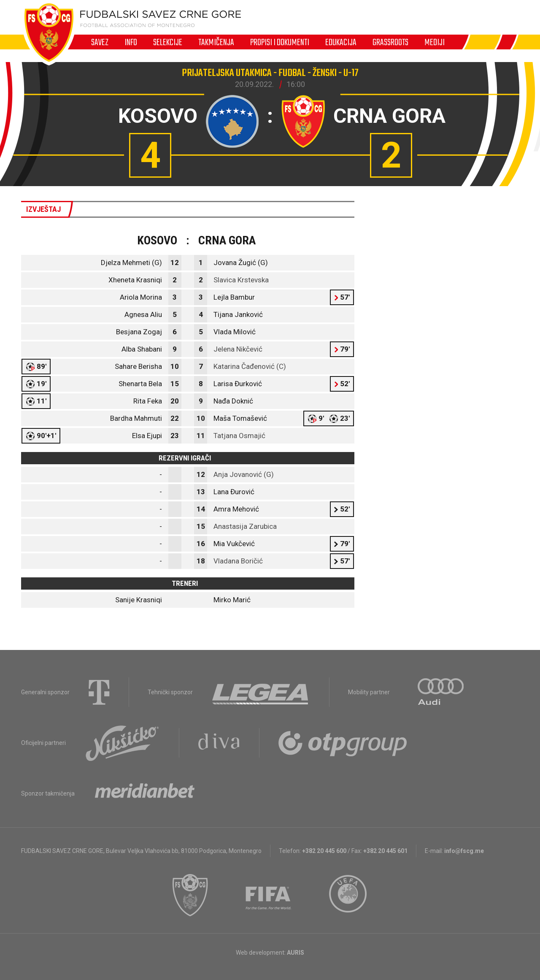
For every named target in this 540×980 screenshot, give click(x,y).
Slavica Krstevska (241, 280)
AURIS (296, 953)
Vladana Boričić (238, 561)
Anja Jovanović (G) (244, 474)
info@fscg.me (464, 851)
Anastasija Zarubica (245, 526)
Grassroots (390, 42)
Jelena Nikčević (238, 349)
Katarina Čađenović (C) (250, 366)
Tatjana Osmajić (239, 436)
